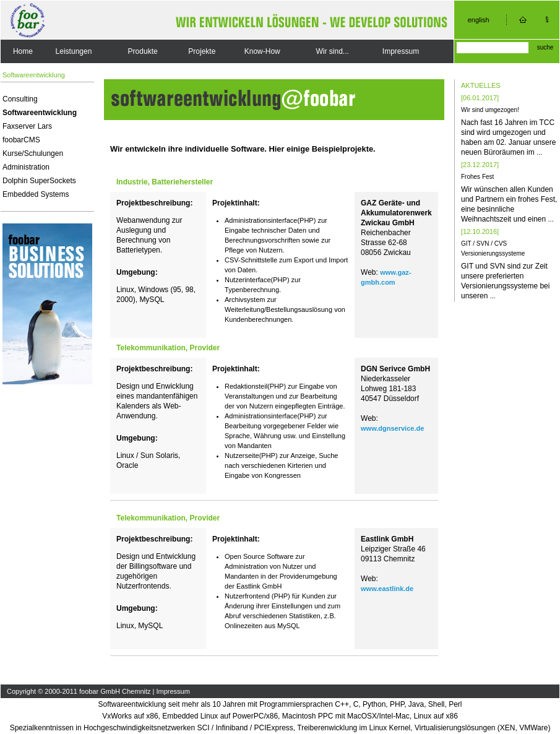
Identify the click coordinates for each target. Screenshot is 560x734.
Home (23, 51)
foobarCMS (21, 140)
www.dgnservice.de (392, 428)
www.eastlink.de (387, 589)
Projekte (202, 51)
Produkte (143, 51)
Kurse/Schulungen (33, 153)
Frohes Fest (477, 177)
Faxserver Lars (27, 126)
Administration (26, 167)
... (539, 152)
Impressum (401, 51)
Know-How (262, 51)
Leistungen (74, 51)
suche (545, 47)
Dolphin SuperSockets (39, 181)
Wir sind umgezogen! (490, 110)
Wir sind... (333, 51)
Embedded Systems (36, 194)
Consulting (20, 99)
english (479, 20)
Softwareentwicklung (40, 113)
